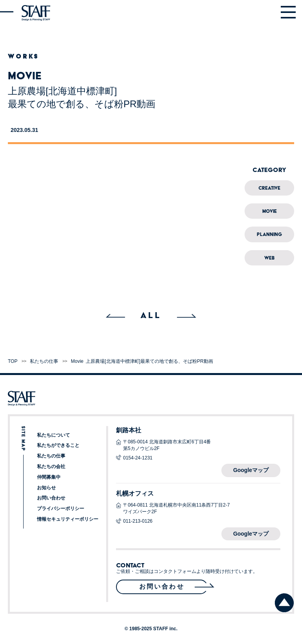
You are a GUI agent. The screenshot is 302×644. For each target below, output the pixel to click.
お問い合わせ (51, 498)
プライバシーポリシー (61, 509)
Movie (270, 211)
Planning (269, 234)
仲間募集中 (49, 477)
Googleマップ (251, 470)
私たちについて (53, 435)
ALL (151, 315)
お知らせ (46, 488)
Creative (269, 188)
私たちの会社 (51, 467)
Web (269, 258)
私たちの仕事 (51, 456)
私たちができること (58, 445)
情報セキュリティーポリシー (68, 519)
